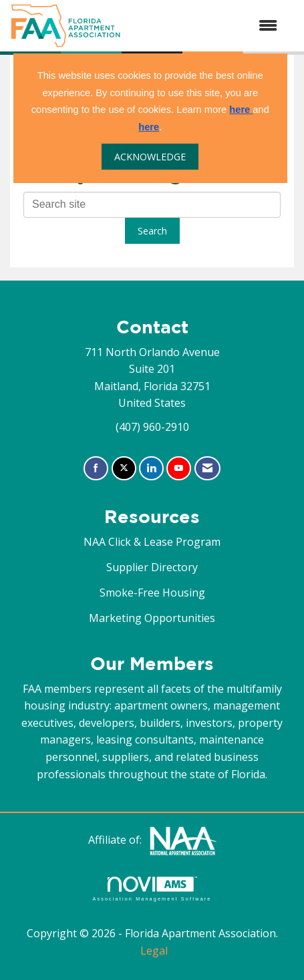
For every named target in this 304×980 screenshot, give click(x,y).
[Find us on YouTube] (179, 469)
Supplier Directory (152, 567)
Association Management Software (152, 889)
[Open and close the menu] (206, 26)
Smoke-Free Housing (152, 593)
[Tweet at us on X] (124, 469)
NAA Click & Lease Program (152, 542)
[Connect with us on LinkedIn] (151, 469)
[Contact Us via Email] (207, 469)
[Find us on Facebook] (96, 469)
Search (152, 231)
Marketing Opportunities (152, 618)
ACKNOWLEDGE (150, 157)
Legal (154, 951)
